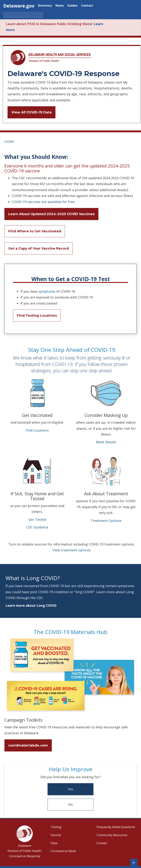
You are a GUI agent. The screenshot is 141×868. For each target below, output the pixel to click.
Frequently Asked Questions (116, 827)
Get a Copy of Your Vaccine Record (39, 248)
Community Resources (112, 835)
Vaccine (56, 835)
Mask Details (106, 442)
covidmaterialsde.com (28, 745)
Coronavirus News (63, 851)
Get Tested (37, 519)
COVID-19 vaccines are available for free (43, 202)
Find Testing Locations (37, 316)
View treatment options (72, 550)
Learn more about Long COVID (31, 605)
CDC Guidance (37, 527)
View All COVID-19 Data (31, 112)
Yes (70, 789)
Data (54, 843)
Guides (72, 6)
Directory (45, 6)
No (71, 805)
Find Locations (37, 430)
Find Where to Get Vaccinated (35, 231)
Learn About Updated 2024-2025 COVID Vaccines (51, 214)
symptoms (47, 291)
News (60, 6)
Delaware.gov (19, 6)
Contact (87, 6)
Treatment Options (106, 521)
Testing (56, 827)
